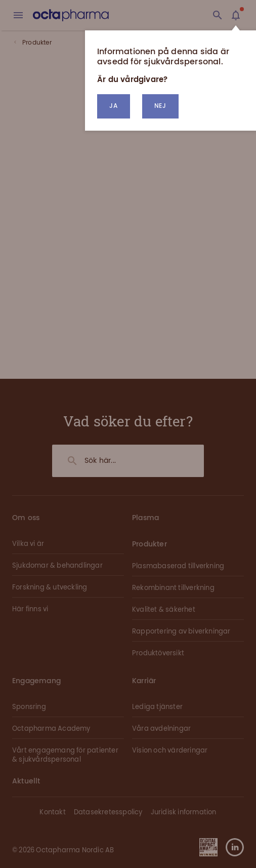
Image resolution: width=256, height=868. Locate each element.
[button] (160, 106)
